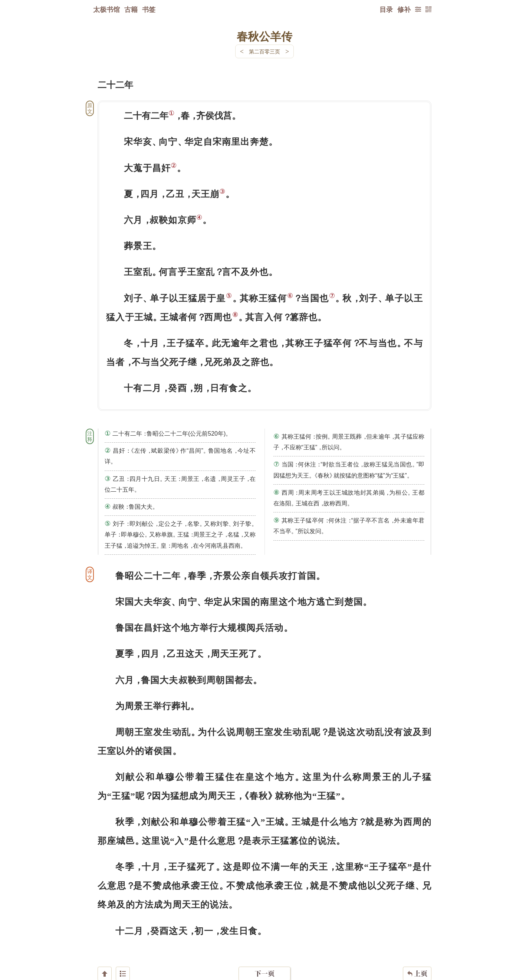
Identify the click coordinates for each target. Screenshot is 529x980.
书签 (149, 9)
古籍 (131, 9)
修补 (404, 9)
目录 (386, 9)
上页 (417, 936)
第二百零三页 (264, 51)
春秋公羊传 (264, 36)
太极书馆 (106, 9)
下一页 (264, 936)
